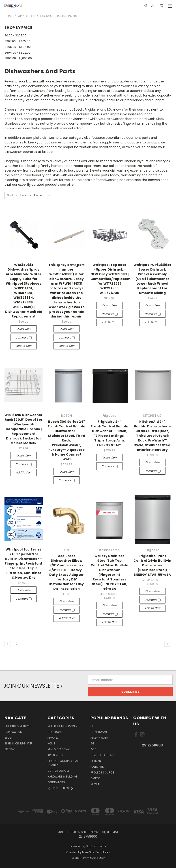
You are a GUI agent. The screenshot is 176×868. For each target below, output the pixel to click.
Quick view (24, 329)
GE (92, 743)
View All (96, 784)
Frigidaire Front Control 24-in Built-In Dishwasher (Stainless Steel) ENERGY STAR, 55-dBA (152, 565)
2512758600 (152, 745)
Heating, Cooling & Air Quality (63, 763)
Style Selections (102, 755)
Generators (56, 782)
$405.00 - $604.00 (18, 47)
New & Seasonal (59, 749)
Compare (24, 337)
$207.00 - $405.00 (17, 41)
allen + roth (99, 738)
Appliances (55, 755)
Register (26, 743)
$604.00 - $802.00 (17, 53)
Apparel (53, 738)
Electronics (56, 732)
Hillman (96, 761)
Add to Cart (24, 346)
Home (51, 743)
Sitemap (10, 749)
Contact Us (13, 732)
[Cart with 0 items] (162, 6)
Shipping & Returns (18, 726)
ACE (93, 749)
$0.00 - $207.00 (15, 35)
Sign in (10, 743)
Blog (8, 738)
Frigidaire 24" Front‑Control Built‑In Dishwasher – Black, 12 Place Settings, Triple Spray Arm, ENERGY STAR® (109, 433)
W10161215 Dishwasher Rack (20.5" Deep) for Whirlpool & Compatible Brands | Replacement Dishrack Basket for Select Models (24, 429)
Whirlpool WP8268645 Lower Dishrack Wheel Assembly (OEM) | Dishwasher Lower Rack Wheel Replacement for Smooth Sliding (152, 279)
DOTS (94, 726)
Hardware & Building (62, 777)
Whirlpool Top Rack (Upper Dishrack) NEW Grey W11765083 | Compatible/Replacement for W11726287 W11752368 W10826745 (114, 279)
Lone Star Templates (96, 852)
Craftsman (99, 732)
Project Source (102, 772)
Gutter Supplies (59, 771)
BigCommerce (96, 846)
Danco (95, 778)
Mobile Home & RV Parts (64, 726)
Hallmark (97, 767)
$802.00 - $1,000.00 (18, 58)
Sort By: (12, 195)
